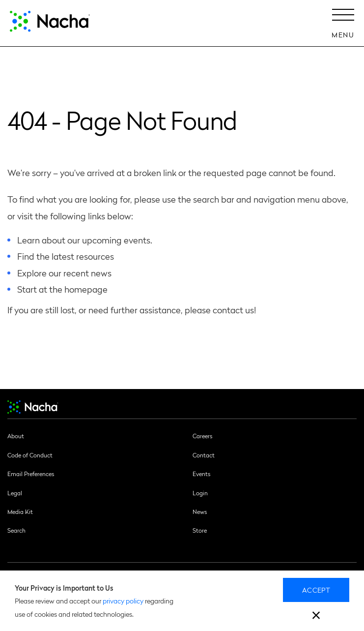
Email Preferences (31, 474)
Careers (202, 436)
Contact (204, 455)
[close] (316, 616)
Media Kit (20, 511)
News (200, 511)
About (16, 436)
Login (200, 493)
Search (16, 530)
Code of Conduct (30, 455)
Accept (316, 590)
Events (201, 474)
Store (200, 530)
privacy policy (123, 601)
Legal (15, 493)
